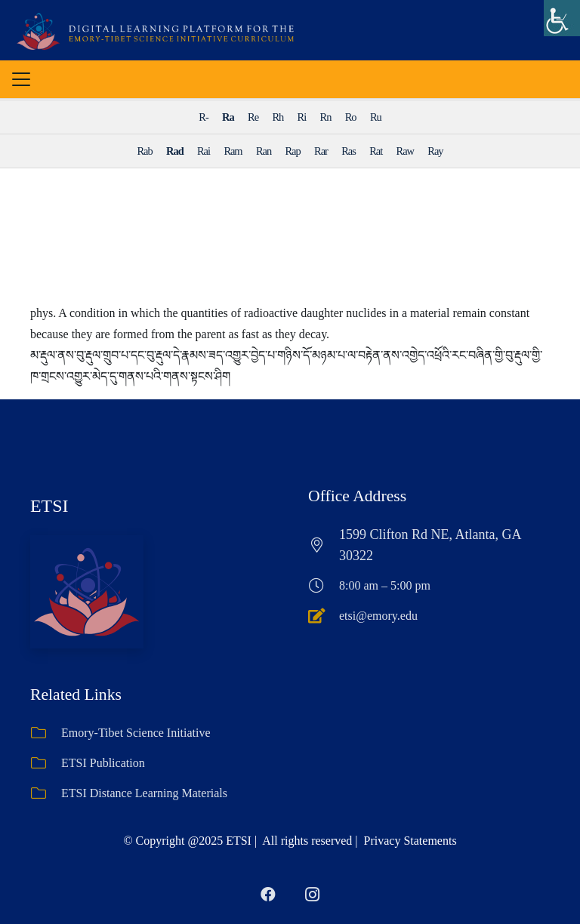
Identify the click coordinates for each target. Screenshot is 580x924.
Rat (376, 151)
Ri (302, 117)
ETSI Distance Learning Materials (144, 793)
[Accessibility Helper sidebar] (562, 18)
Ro (351, 117)
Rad (175, 151)
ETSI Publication (103, 763)
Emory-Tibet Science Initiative (136, 733)
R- (203, 117)
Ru (376, 117)
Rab (144, 151)
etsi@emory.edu (378, 616)
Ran (264, 151)
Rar (321, 151)
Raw (405, 151)
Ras (349, 151)
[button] (21, 79)
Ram (233, 151)
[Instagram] (312, 895)
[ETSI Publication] (46, 763)
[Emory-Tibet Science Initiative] (46, 733)
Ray (435, 151)
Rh (278, 117)
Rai (204, 151)
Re (253, 117)
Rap (293, 151)
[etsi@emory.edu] (324, 616)
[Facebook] (268, 895)
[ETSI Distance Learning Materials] (46, 793)
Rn (326, 117)
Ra (228, 117)
